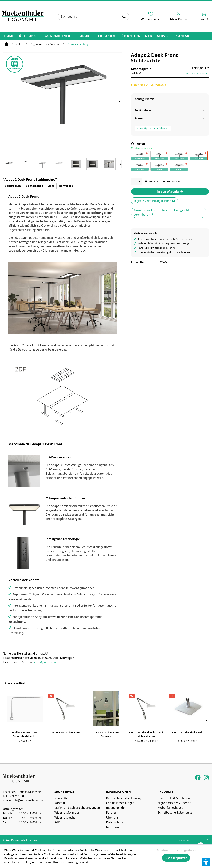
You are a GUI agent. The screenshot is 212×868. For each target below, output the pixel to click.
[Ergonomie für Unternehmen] (125, 36)
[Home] (9, 36)
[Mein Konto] (176, 17)
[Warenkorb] (200, 17)
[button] (206, 862)
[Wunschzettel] (151, 16)
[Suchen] (124, 17)
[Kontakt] (183, 36)
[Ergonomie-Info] (56, 36)
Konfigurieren (186, 850)
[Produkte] (84, 36)
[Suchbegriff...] (94, 17)
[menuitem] (94, 17)
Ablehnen (164, 850)
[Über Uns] (27, 36)
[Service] (164, 36)
